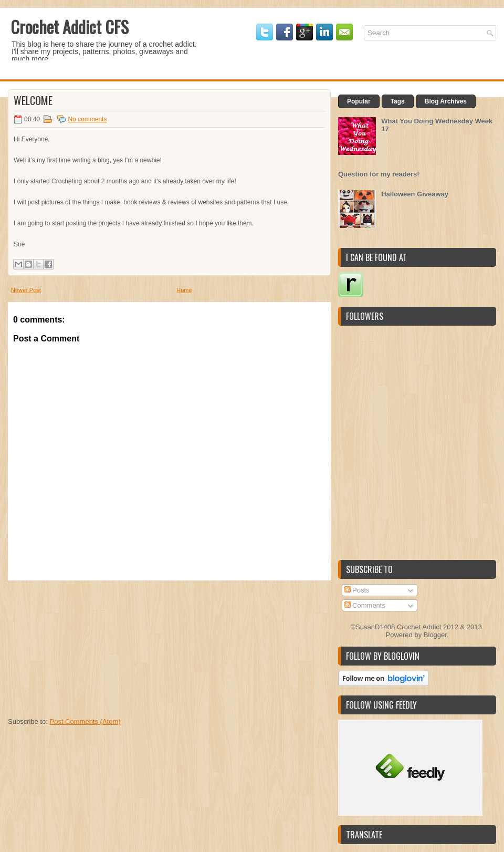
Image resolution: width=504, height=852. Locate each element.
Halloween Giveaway (415, 194)
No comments (87, 119)
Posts (357, 590)
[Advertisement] (87, 646)
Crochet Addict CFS (70, 27)
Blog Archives (446, 101)
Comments (365, 605)
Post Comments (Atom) (85, 721)
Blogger (435, 635)
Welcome (33, 100)
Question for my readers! (379, 174)
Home (184, 290)
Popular (359, 101)
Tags (398, 101)
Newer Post (26, 290)
